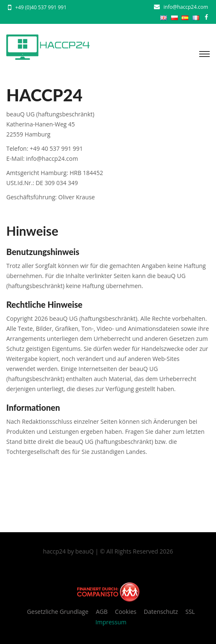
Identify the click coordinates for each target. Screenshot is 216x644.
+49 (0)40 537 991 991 (41, 7)
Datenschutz (161, 612)
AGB (101, 612)
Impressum (111, 622)
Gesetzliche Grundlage (57, 612)
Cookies (126, 612)
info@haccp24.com (186, 7)
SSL (190, 612)
